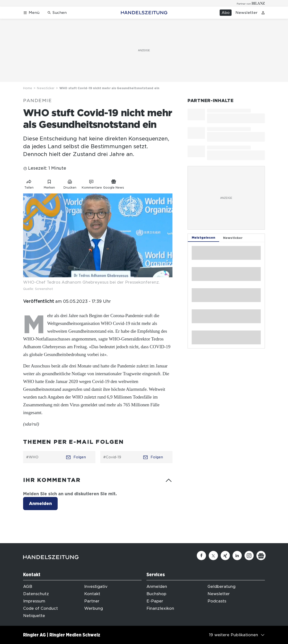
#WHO (32, 457)
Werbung (94, 608)
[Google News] (261, 556)
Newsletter (247, 13)
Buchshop (156, 594)
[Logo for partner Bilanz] (251, 3)
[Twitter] (213, 556)
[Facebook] (201, 556)
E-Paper (155, 601)
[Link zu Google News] (114, 183)
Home (28, 88)
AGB (28, 587)
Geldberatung (221, 587)
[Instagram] (249, 556)
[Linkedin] (237, 556)
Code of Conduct (40, 608)
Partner (92, 601)
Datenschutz (36, 594)
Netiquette (34, 616)
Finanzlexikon (160, 608)
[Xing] (225, 556)
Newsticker (46, 88)
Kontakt (92, 594)
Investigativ (96, 587)
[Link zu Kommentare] (92, 183)
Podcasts (217, 601)
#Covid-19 (112, 457)
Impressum (34, 601)
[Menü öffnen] (31, 13)
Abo (226, 13)
